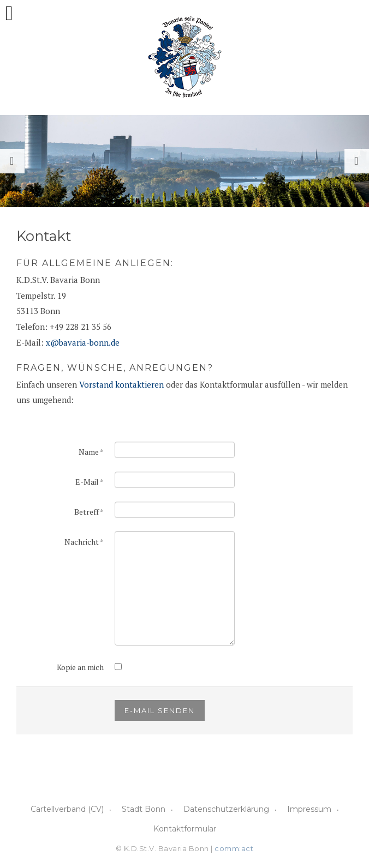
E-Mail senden (160, 710)
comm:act (234, 848)
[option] (184, 161)
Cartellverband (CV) (67, 809)
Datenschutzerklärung (226, 809)
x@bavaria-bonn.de (83, 342)
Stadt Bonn (144, 809)
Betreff (89, 512)
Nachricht (84, 542)
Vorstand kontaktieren (121, 384)
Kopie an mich (80, 667)
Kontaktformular (185, 829)
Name (91, 452)
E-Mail (90, 482)
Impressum (309, 809)
